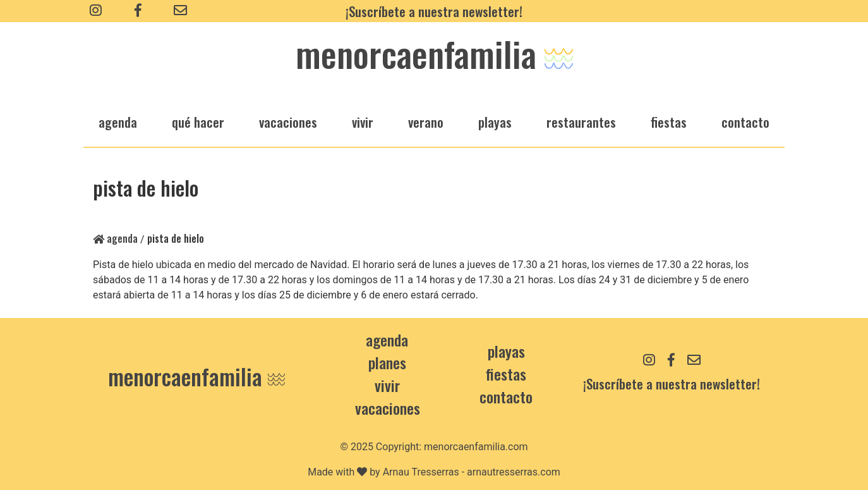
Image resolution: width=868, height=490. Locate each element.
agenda (118, 122)
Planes (387, 362)
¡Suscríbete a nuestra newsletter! (434, 11)
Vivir (387, 385)
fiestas (669, 122)
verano (426, 122)
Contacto (745, 122)
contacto (506, 396)
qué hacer (198, 122)
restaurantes (581, 122)
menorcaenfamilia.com (476, 447)
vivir (363, 122)
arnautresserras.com (514, 472)
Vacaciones (388, 408)
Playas (506, 351)
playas (495, 122)
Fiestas (506, 374)
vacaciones (288, 122)
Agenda (115, 238)
